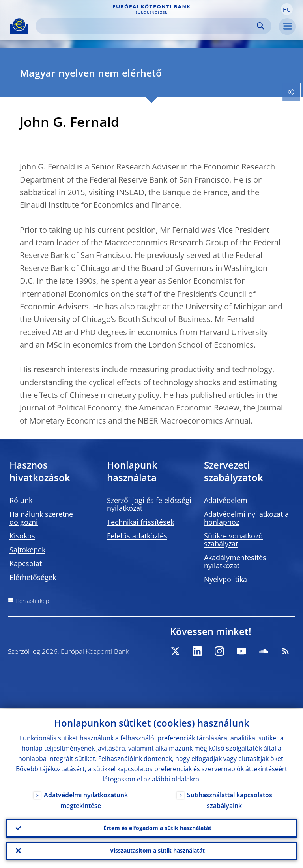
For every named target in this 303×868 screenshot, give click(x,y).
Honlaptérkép (32, 601)
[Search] (147, 26)
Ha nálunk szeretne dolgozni (41, 518)
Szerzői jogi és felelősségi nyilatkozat (149, 504)
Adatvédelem (226, 500)
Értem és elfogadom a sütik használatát (157, 828)
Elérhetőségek (33, 577)
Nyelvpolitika (225, 579)
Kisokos (22, 536)
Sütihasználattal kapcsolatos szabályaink (230, 799)
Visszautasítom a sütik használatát (157, 850)
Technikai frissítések (140, 522)
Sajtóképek (27, 550)
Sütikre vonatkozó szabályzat (233, 540)
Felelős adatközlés (137, 536)
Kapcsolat (26, 563)
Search (261, 26)
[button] (287, 9)
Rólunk (21, 500)
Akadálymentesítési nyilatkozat (236, 561)
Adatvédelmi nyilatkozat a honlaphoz (246, 518)
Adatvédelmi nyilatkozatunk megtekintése (86, 799)
